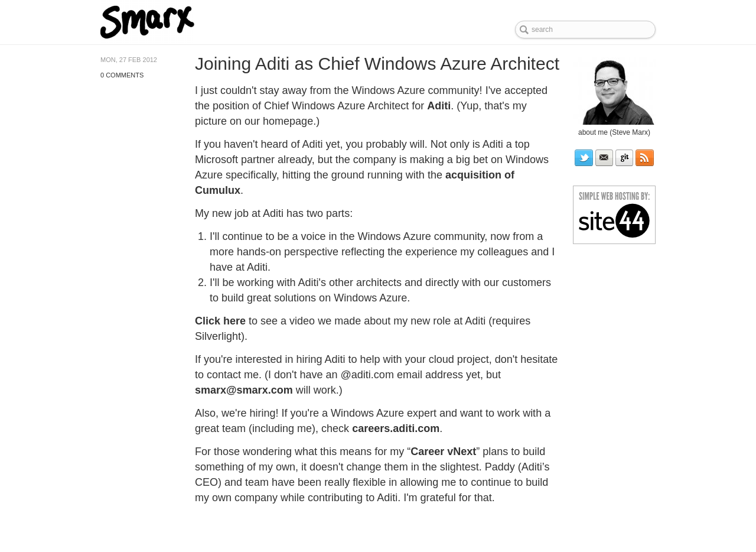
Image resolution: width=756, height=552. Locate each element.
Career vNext (443, 452)
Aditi (439, 106)
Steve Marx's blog (185, 22)
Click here (220, 321)
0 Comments (122, 75)
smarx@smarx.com (244, 390)
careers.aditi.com (396, 428)
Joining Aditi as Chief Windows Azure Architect (377, 64)
